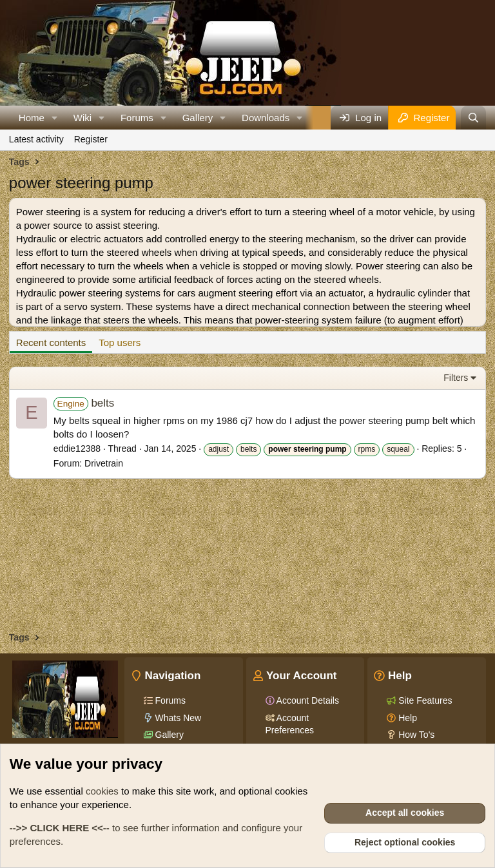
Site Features (424, 700)
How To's (415, 735)
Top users (120, 342)
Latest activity (36, 139)
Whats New (177, 718)
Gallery (198, 118)
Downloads (266, 118)
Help (406, 718)
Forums (137, 118)
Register (91, 139)
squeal (398, 449)
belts (84, 403)
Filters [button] (456, 378)
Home (32, 118)
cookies (102, 791)
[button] (55, 118)
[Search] (473, 118)
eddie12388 (77, 448)
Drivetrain (104, 463)
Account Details (307, 700)
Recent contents (51, 342)
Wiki (82, 118)
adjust (218, 449)
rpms (367, 449)
